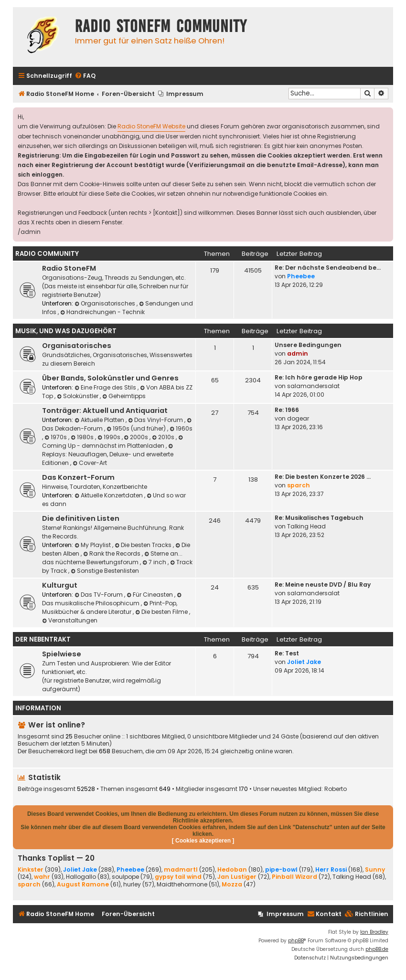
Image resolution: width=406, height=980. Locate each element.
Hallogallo (81, 877)
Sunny (375, 869)
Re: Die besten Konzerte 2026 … (323, 477)
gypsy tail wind (178, 877)
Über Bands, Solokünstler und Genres (110, 378)
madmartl (181, 869)
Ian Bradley (374, 932)
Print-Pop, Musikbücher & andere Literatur (110, 607)
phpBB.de (377, 949)
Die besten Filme (162, 612)
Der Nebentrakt (43, 639)
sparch (299, 485)
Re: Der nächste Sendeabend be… (328, 268)
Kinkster (31, 869)
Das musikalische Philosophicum (112, 600)
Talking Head (306, 526)
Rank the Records (112, 553)
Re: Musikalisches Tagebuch (319, 518)
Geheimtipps (124, 396)
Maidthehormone (182, 885)
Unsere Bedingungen (308, 345)
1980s (83, 437)
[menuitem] (85, 76)
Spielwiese (62, 654)
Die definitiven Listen (81, 518)
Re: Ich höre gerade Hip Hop (319, 377)
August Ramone (83, 884)
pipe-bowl (281, 869)
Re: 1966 (287, 410)
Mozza (232, 884)
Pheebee (301, 276)
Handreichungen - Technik (102, 312)
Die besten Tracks (144, 545)
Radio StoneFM (69, 268)
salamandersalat (313, 386)
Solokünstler (78, 396)
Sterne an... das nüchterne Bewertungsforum (112, 558)
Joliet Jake (304, 662)
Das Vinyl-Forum (156, 420)
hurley (132, 885)
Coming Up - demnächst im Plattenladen (113, 442)
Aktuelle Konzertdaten (109, 495)
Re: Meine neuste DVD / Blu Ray (323, 585)
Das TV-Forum (99, 595)
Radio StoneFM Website (151, 126)
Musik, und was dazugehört (66, 331)
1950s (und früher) (137, 428)
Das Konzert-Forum (78, 477)
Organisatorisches (106, 303)
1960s (181, 428)
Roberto (336, 789)
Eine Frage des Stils (106, 387)
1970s (56, 437)
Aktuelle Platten (100, 420)
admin (298, 353)
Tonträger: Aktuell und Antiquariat (105, 411)
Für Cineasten (150, 595)
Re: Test (287, 653)
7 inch (155, 562)
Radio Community (47, 254)
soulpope (125, 877)
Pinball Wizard (294, 877)
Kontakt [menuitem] (324, 914)
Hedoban (232, 869)
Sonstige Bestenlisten (105, 571)
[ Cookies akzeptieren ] (203, 841)
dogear (298, 418)
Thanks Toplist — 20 (56, 858)
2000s (137, 437)
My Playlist (93, 545)
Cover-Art (90, 463)
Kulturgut (60, 585)
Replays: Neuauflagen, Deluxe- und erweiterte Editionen (108, 455)
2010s (164, 437)
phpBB (296, 941)
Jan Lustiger (237, 877)
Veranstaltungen (70, 620)
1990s (110, 437)
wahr (42, 877)
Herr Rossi (331, 869)
